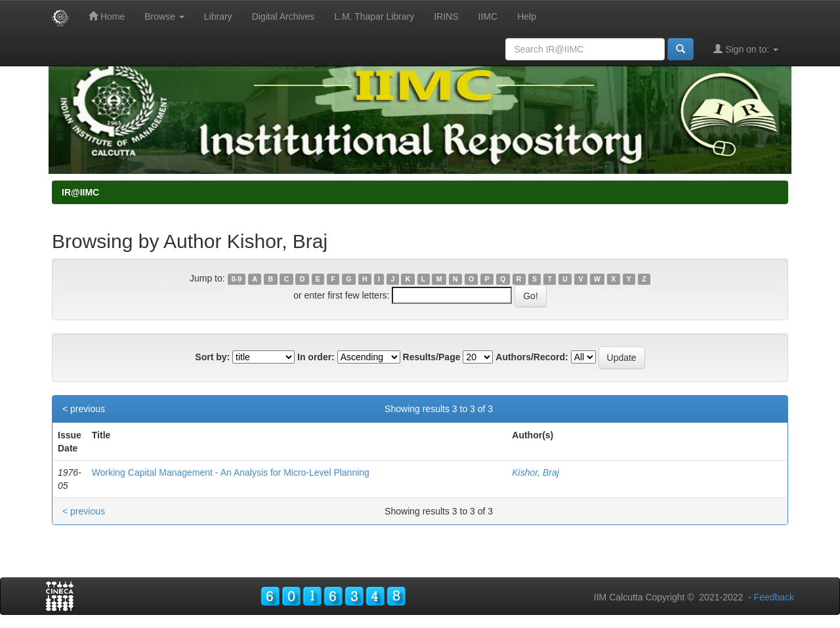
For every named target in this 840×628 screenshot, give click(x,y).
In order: (316, 357)
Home (107, 16)
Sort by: (212, 357)
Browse (164, 16)
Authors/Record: (532, 357)
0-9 (237, 279)
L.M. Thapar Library (374, 16)
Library (218, 16)
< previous (84, 409)
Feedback (774, 597)
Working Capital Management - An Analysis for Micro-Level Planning (231, 472)
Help (527, 16)
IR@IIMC (80, 192)
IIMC (488, 16)
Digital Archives (283, 16)
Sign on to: (746, 49)
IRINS (446, 16)
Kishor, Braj (535, 472)
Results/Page (432, 357)
